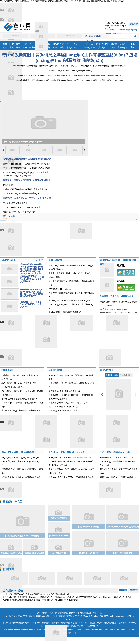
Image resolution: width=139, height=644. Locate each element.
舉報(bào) (133, 48)
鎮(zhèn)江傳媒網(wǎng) (57, 594)
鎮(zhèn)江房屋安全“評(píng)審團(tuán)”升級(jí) (27, 180)
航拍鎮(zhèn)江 (123, 48)
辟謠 (133, 44)
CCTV (81, 597)
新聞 (5, 44)
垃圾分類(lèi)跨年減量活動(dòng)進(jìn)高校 (22, 207)
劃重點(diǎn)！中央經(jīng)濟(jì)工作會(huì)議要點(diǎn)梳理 (36, 66)
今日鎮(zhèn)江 (112, 30)
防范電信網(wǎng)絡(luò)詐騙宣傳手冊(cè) (21, 193)
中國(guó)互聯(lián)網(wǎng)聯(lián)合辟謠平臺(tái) (25, 189)
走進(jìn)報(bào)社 (95, 613)
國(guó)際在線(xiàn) (32, 600)
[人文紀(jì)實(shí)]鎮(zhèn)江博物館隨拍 (23, 536)
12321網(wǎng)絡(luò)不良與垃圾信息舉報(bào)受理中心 (115, 630)
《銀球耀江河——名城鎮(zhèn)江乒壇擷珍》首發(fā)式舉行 (31, 304)
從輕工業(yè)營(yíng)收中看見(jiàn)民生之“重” (68, 403)
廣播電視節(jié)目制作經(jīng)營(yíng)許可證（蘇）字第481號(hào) (66, 623)
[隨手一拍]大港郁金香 (123, 553)
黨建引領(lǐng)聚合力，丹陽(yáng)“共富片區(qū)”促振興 (27, 164)
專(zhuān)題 (33, 44)
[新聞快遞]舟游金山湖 (89, 553)
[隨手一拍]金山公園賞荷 (89, 527)
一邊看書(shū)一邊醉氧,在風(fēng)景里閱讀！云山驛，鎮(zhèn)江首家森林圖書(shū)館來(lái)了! (32, 293)
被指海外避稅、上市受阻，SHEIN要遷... (117, 457)
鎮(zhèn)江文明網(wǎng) (128, 30)
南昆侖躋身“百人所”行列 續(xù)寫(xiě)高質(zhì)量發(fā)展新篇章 (32, 279)
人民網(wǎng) (105, 597)
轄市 (18, 47)
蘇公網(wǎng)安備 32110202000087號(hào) (72, 626)
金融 (25, 47)
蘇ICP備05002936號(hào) (31, 623)
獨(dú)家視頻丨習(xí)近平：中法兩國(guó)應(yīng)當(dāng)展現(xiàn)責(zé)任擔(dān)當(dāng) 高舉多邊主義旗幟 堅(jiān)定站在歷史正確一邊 (70, 75)
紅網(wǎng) (72, 597)
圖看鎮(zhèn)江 (12, 501)
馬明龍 (121, 266)
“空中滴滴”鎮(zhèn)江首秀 (60, 289)
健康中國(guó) (9, 185)
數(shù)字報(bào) (115, 48)
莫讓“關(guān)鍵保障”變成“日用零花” (64, 410)
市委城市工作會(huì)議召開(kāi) (114, 309)
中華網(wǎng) (59, 597)
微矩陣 (114, 44)
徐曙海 (121, 281)
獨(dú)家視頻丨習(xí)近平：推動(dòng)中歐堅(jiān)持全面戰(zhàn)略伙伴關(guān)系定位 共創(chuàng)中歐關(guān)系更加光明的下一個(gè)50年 (70, 80)
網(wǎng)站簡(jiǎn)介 (45, 613)
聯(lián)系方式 (82, 613)
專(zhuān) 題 (9, 217)
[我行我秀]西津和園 (59, 553)
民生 (18, 44)
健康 (31, 47)
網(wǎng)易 (34, 597)
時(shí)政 (12, 44)
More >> (39, 260)
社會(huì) (25, 44)
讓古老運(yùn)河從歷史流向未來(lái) (64, 391)
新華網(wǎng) (91, 597)
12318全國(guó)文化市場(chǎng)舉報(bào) (77, 630)
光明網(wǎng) (16, 600)
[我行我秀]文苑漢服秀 (59, 518)
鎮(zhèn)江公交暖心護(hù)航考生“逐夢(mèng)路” (69, 300)
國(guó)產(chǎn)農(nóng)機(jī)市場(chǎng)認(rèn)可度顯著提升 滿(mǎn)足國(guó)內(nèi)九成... (21, 461)
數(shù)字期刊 (106, 370)
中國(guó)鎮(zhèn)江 (114, 23)
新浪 (20, 597)
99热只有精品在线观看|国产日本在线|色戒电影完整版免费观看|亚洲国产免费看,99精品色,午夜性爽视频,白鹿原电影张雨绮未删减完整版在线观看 (62, 1)
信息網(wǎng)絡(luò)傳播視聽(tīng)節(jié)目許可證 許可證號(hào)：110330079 (31, 630)
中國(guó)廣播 (71, 600)
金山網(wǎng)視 (124, 44)
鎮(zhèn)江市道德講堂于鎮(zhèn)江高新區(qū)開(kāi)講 (26, 168)
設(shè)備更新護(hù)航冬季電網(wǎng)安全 (23, 142)
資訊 (5, 47)
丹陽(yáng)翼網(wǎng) (35, 594)
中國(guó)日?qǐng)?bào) (52, 600)
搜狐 (25, 597)
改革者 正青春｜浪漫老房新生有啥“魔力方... (20, 399)
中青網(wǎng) (118, 597)
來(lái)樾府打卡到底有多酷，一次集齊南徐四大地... (71, 457)
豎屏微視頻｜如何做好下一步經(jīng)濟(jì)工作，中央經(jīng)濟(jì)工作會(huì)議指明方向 (93, 66)
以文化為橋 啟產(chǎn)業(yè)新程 (63, 407)
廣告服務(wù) (70, 613)
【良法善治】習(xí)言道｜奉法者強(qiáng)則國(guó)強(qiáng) (69, 71)
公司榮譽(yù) (59, 613)
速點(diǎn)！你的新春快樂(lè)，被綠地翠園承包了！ (71, 477)
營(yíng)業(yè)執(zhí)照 (11, 623)
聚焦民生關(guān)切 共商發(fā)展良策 (19, 212)
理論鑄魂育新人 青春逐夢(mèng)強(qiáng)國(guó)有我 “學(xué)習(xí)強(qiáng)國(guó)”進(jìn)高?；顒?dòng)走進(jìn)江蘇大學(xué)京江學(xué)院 (32, 270)
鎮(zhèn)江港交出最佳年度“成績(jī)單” (65, 312)
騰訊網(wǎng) (46, 597)
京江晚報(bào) (126, 375)
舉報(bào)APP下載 (69, 633)
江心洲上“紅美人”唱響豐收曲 (15, 203)
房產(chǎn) (12, 48)
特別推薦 (8, 569)
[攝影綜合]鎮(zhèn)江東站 (34, 553)
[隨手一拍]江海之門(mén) (59, 536)
